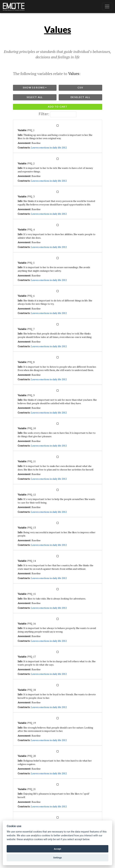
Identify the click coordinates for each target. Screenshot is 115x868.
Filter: (57, 114)
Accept (57, 849)
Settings (57, 858)
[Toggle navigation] (107, 6)
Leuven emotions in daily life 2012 (49, 148)
